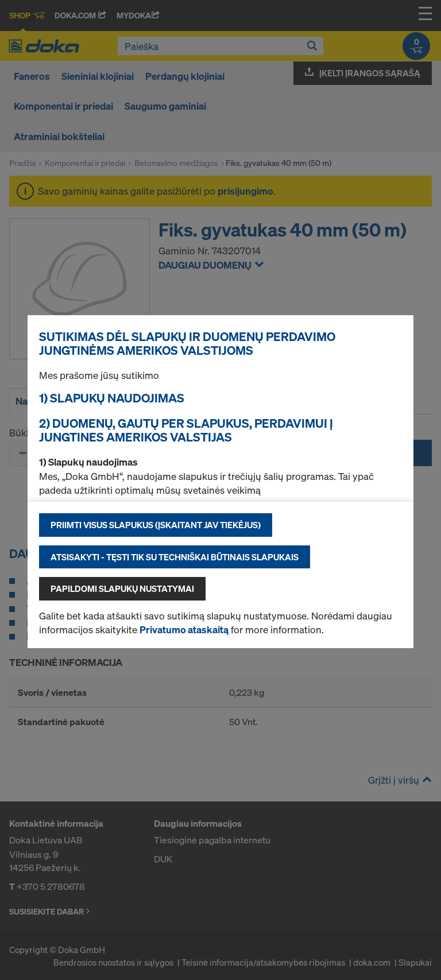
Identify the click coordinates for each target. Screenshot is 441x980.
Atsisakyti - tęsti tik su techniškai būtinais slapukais (175, 557)
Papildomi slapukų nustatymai (122, 588)
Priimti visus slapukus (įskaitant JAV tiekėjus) (156, 525)
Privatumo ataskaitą (184, 630)
